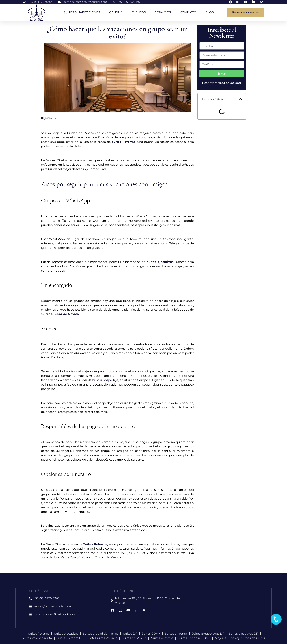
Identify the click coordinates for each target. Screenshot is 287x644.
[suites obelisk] (224, 608)
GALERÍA (116, 12)
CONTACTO (188, 12)
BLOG (210, 12)
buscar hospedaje (105, 380)
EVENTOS (139, 12)
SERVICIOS (163, 12)
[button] (241, 99)
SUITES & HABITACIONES (82, 12)
